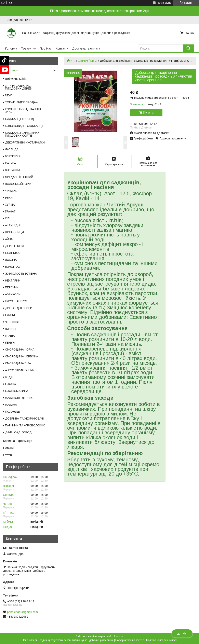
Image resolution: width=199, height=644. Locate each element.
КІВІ (8, 218)
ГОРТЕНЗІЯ (13, 156)
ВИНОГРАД (13, 267)
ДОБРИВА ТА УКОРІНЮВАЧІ (24, 419)
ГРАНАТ (10, 211)
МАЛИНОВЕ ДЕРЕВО (19, 398)
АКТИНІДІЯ (13, 225)
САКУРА (10, 163)
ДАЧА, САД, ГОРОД (18, 432)
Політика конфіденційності (162, 640)
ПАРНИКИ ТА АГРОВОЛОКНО (25, 425)
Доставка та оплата (86, 48)
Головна (11, 48)
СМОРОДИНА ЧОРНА (20, 350)
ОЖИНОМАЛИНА (17, 391)
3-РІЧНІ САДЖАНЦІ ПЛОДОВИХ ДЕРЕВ (18, 87)
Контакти (62, 48)
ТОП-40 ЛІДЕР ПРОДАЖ (22, 102)
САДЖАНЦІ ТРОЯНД (19, 119)
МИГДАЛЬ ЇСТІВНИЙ (19, 177)
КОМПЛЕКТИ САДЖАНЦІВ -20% (23, 111)
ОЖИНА (10, 384)
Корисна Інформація (18, 441)
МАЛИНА (11, 405)
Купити (148, 113)
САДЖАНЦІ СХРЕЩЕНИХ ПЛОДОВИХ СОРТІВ (22, 134)
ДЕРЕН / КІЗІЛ (88, 61)
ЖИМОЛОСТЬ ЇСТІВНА (21, 274)
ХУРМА (10, 205)
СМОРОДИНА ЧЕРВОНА (22, 356)
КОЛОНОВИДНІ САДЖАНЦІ (24, 126)
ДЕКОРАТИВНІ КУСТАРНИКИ (25, 142)
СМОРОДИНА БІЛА (18, 363)
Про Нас (46, 48)
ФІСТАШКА (13, 170)
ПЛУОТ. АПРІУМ (16, 301)
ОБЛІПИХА (12, 253)
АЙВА (9, 239)
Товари (26, 48)
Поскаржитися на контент (130, 640)
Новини (8, 448)
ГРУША (10, 336)
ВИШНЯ (10, 329)
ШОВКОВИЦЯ (14, 232)
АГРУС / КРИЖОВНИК (20, 370)
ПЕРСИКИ (12, 287)
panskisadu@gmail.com (22, 612)
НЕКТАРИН (13, 280)
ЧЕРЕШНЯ (12, 322)
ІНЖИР (10, 198)
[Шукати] (188, 48)
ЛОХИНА (11, 260)
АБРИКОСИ (13, 294)
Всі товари (11, 70)
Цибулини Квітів (16, 79)
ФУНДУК (11, 191)
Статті (7, 455)
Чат (182, 633)
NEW (8, 95)
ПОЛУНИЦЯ (13, 412)
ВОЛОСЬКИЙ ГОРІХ (18, 184)
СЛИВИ (10, 315)
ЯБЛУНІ (10, 343)
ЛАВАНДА (12, 149)
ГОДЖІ (10, 377)
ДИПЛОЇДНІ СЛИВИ (19, 308)
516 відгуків (164, 3)
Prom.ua (119, 636)
